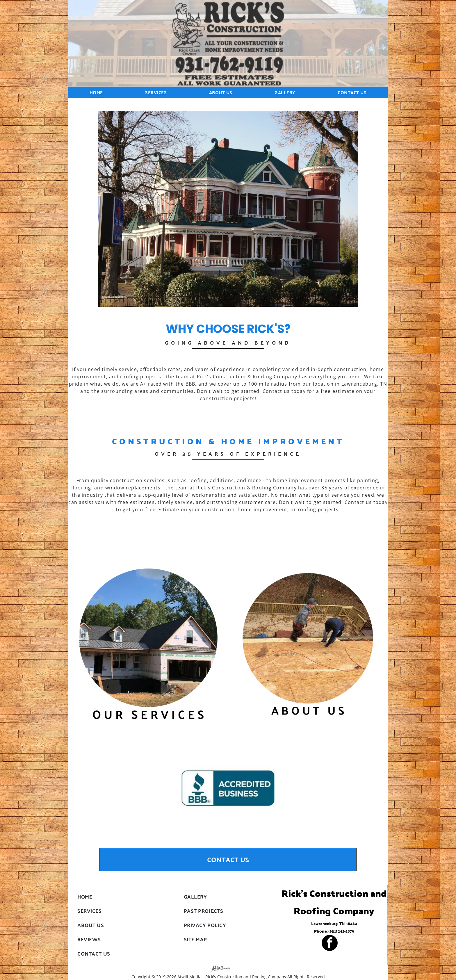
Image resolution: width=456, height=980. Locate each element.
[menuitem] (96, 92)
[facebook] (330, 944)
